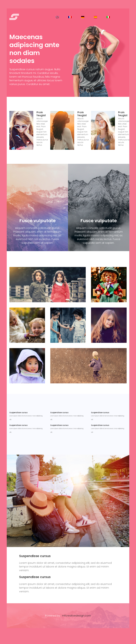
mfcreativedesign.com (76, 616)
